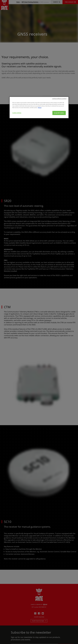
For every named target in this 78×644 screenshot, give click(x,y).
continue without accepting (59, 116)
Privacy (40, 125)
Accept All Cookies (59, 130)
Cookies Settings (17, 130)
